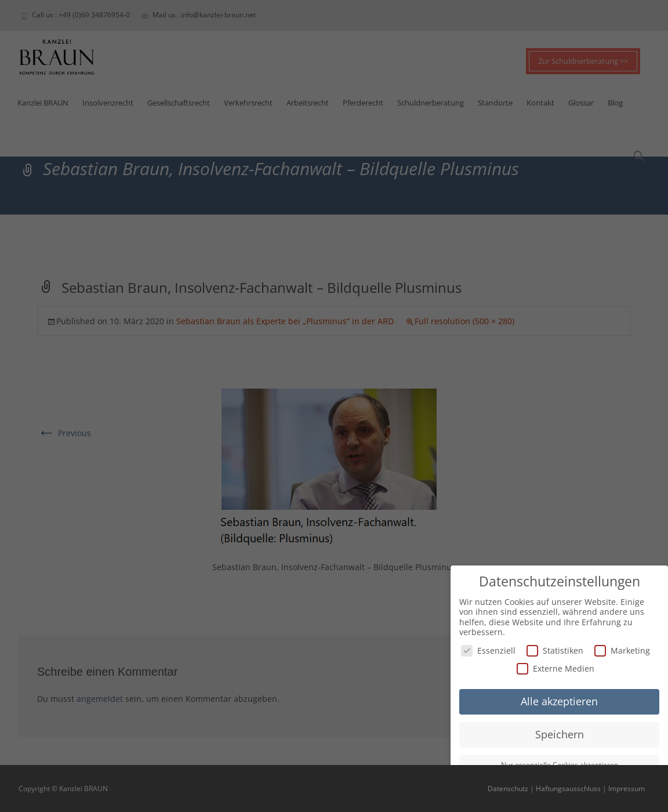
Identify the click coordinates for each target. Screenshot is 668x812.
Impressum (627, 789)
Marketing (622, 650)
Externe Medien (556, 668)
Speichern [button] (560, 734)
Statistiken (555, 650)
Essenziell (488, 650)
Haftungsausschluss (568, 789)
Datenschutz (508, 789)
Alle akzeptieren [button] (559, 701)
